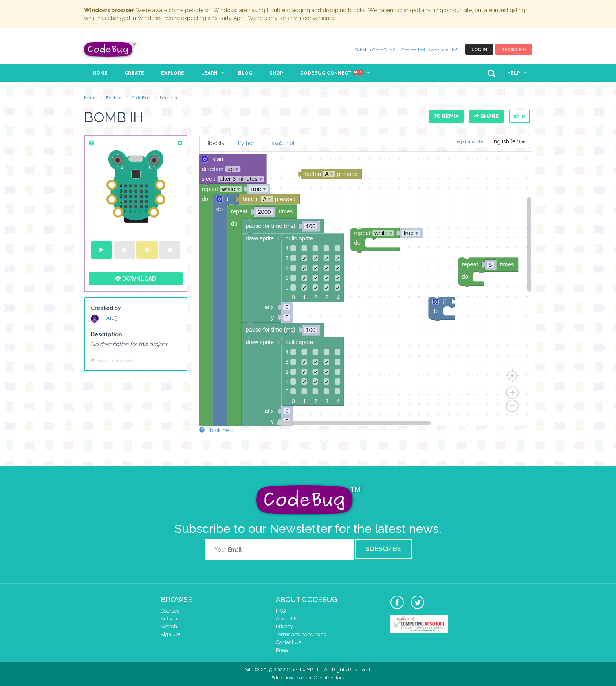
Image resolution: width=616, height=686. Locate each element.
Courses (170, 611)
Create (134, 73)
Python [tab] (247, 143)
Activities (171, 619)
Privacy (284, 626)
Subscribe (383, 549)
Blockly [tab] (215, 143)
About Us (287, 619)
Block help (216, 430)
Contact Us (288, 642)
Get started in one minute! (429, 50)
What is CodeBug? (375, 50)
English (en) (508, 141)
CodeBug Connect (332, 73)
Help (514, 73)
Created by (106, 308)
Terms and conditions (301, 634)
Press (282, 650)
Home (100, 73)
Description (106, 334)
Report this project (113, 360)
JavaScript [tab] (282, 143)
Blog (245, 73)
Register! (513, 50)
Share (486, 116)
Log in (479, 50)
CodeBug (110, 49)
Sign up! (170, 634)
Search (169, 626)
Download (136, 279)
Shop (276, 73)
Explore (173, 73)
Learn (209, 73)
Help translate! (469, 141)
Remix (446, 116)
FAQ (281, 611)
